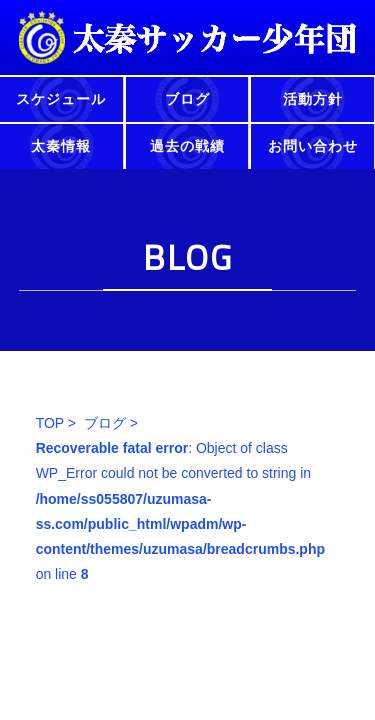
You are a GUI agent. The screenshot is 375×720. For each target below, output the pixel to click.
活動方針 (313, 99)
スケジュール (61, 99)
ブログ (187, 99)
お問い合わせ (313, 146)
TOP (50, 423)
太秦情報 (61, 146)
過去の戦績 (187, 146)
